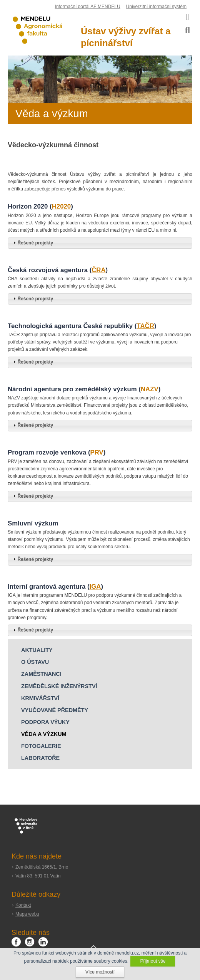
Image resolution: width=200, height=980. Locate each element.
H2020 (61, 206)
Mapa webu (27, 914)
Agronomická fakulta (44, 30)
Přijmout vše (153, 961)
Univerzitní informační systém (156, 7)
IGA (95, 587)
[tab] (100, 243)
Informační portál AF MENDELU (88, 7)
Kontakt (23, 905)
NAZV (150, 389)
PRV (97, 452)
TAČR (145, 326)
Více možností (100, 972)
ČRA (98, 270)
